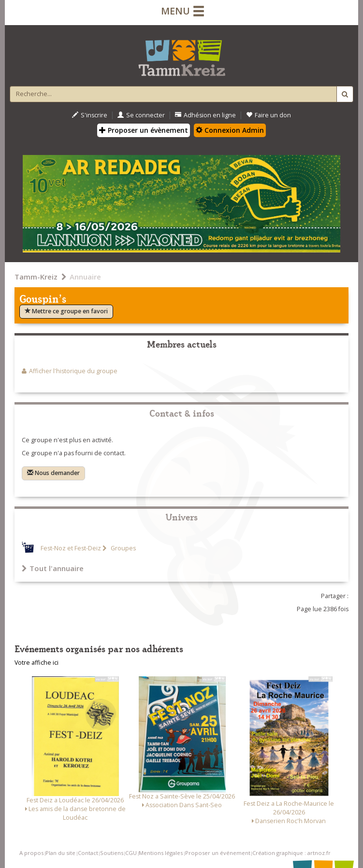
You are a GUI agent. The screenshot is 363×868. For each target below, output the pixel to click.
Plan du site (60, 853)
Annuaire (85, 277)
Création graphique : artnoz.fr (291, 853)
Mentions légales (161, 853)
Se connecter (141, 115)
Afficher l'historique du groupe (73, 371)
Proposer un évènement (144, 130)
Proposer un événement (218, 853)
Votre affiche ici (36, 663)
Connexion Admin (230, 130)
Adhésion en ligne (205, 115)
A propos (31, 853)
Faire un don (269, 115)
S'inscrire (90, 115)
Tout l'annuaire (53, 568)
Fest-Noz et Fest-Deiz (71, 548)
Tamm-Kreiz (36, 277)
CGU (131, 853)
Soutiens (112, 853)
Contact (88, 853)
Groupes (123, 548)
